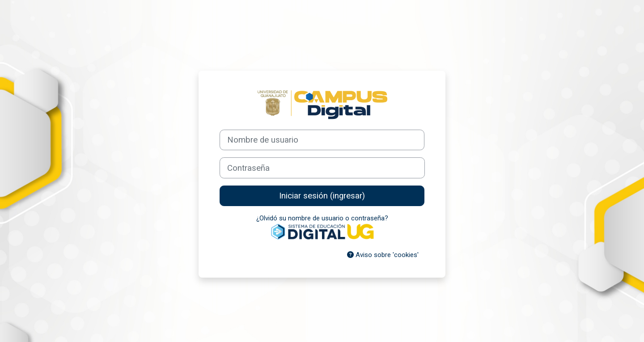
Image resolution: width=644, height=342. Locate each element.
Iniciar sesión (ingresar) (322, 196)
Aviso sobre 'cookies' (383, 255)
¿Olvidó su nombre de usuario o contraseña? (322, 218)
